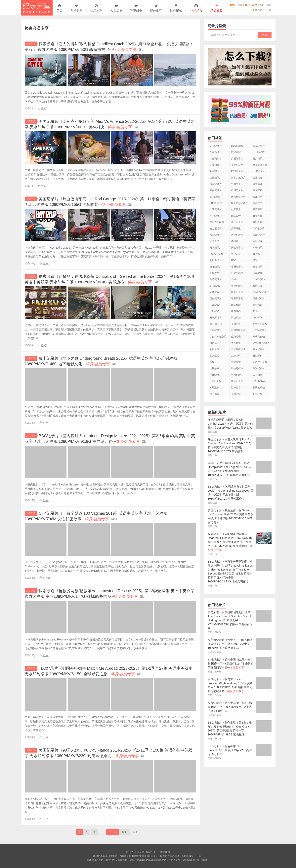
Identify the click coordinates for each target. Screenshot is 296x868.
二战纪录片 (216, 209)
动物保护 (214, 260)
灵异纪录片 (237, 286)
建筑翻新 (236, 305)
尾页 (124, 832)
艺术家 (256, 311)
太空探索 (236, 362)
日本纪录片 (216, 248)
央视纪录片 (259, 146)
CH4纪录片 (237, 190)
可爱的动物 (237, 273)
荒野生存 (258, 286)
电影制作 (258, 222)
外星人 (235, 279)
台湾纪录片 (216, 279)
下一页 (112, 832)
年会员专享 (216, 159)
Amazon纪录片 (261, 292)
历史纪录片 (216, 298)
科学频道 (258, 305)
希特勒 (235, 241)
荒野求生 (236, 229)
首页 (60, 8)
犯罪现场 (258, 394)
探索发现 (214, 356)
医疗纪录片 (237, 235)
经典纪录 (176, 8)
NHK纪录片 (259, 171)
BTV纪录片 (215, 286)
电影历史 (214, 343)
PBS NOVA (259, 381)
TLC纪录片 (215, 381)
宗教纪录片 (259, 241)
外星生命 (214, 273)
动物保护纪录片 (261, 343)
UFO (234, 260)
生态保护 (214, 241)
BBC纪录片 (237, 146)
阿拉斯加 (236, 318)
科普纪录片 (259, 267)
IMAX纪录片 (259, 279)
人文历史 (116, 8)
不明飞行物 (259, 337)
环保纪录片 (216, 375)
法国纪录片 (216, 184)
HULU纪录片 (216, 254)
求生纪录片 (259, 298)
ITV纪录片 (215, 305)
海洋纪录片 (216, 267)
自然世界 (236, 311)
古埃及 (213, 362)
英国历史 (236, 324)
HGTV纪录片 (260, 330)
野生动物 (258, 216)
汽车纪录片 (216, 235)
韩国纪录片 (237, 375)
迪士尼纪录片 (217, 229)
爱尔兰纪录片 (238, 349)
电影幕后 (236, 209)
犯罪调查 (214, 165)
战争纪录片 (259, 248)
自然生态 (258, 203)
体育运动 (258, 184)
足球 (255, 260)
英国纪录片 (237, 159)
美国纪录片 (216, 146)
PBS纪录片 (237, 171)
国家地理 (236, 152)
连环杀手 (214, 368)
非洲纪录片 (237, 267)
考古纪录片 (216, 190)
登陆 (269, 5)
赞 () (42, 108)
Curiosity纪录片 (239, 203)
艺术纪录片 (216, 216)
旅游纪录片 (259, 368)
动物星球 (214, 349)
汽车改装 (258, 273)
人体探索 (214, 292)
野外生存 (156, 8)
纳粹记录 (236, 254)
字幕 (240, 5)
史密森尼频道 (217, 222)
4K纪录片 (215, 171)
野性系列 (258, 356)
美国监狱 (236, 394)
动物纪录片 (216, 178)
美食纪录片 (237, 165)
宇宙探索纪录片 (218, 337)
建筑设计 (236, 216)
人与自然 (258, 375)
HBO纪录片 (216, 203)
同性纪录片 (237, 248)
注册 (269, 10)
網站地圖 (165, 852)
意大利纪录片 (260, 324)
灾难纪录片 (259, 235)
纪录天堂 (37, 8)
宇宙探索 (258, 209)
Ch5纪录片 (259, 229)
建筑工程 (258, 190)
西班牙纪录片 (217, 318)
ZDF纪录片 (237, 356)
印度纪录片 (237, 292)
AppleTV (257, 318)
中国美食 (236, 184)
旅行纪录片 (237, 222)
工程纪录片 (216, 330)
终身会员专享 (260, 165)
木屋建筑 (214, 387)
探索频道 (214, 152)
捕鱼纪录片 (237, 381)
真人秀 (256, 254)
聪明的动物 (259, 387)
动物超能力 (237, 368)
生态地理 (96, 8)
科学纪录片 (259, 349)
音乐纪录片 (259, 197)
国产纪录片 (259, 159)
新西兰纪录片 (260, 362)
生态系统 (236, 343)
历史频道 (258, 178)
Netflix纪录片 (260, 152)
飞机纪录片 (216, 311)
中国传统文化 (238, 330)
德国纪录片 (216, 197)
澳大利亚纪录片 (239, 197)
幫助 (262, 5)
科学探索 (76, 8)
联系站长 (259, 10)
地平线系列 (237, 298)
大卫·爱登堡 (216, 324)
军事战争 (136, 8)
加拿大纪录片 (238, 178)
